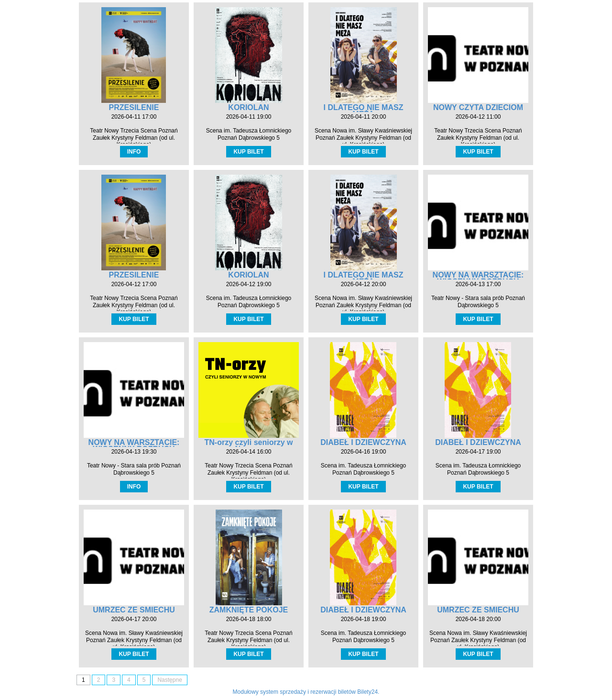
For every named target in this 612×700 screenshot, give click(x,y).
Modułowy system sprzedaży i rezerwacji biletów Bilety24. (306, 692)
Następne (169, 680)
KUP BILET (248, 152)
